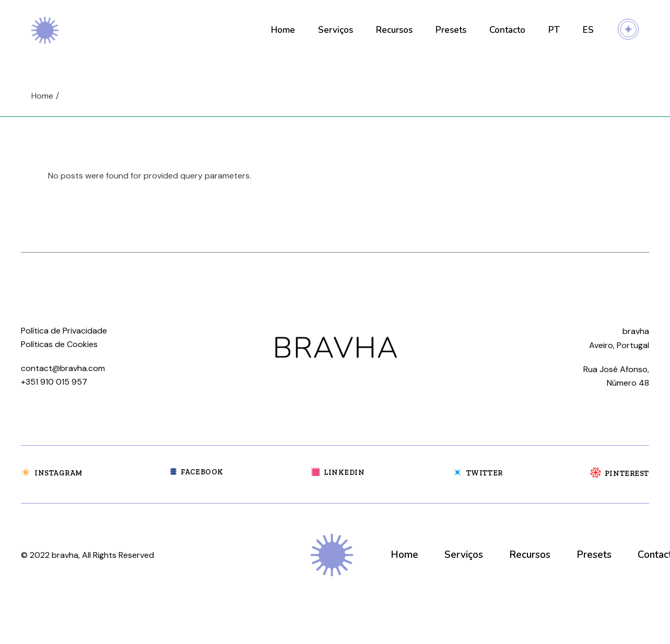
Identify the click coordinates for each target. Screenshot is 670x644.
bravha (65, 555)
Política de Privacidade (64, 331)
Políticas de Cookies (59, 344)
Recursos (530, 555)
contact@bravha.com (63, 368)
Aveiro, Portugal (619, 345)
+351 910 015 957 (54, 382)
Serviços (464, 555)
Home (404, 555)
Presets (594, 555)
